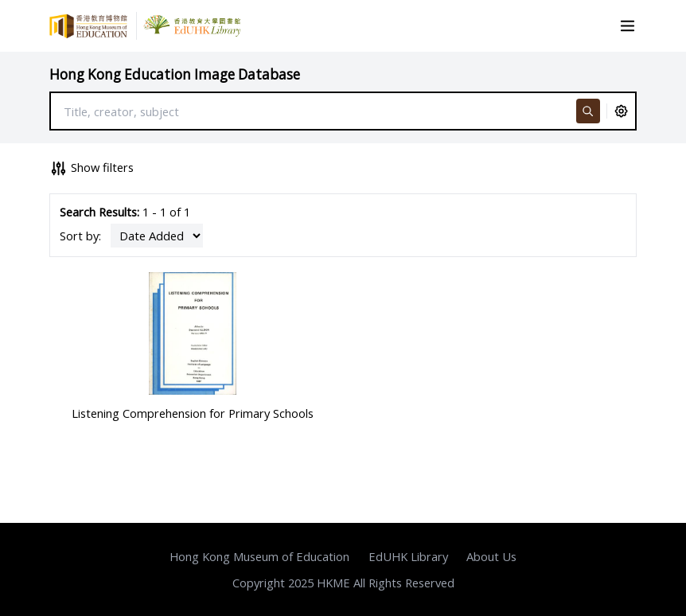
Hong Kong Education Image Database (175, 74)
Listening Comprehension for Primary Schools (193, 413)
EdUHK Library (408, 556)
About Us (491, 556)
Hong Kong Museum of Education (259, 556)
